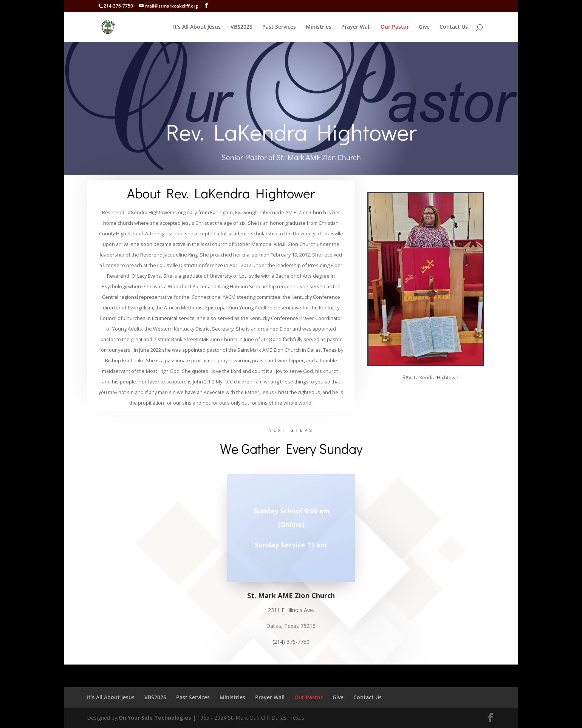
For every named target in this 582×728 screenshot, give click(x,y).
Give (424, 27)
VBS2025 (241, 27)
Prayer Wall (356, 27)
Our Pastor (395, 27)
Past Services (279, 27)
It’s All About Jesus (197, 27)
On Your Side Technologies (155, 718)
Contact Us (454, 27)
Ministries (319, 27)
